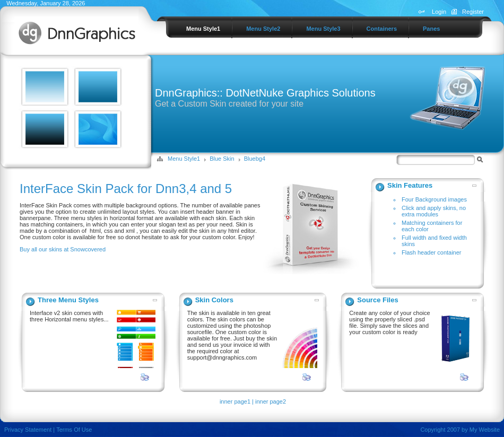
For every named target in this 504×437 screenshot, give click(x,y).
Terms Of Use (74, 430)
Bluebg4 (255, 159)
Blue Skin (222, 159)
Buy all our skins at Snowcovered (63, 249)
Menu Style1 (184, 159)
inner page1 (235, 401)
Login (439, 12)
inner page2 (271, 401)
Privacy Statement (28, 430)
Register (473, 12)
